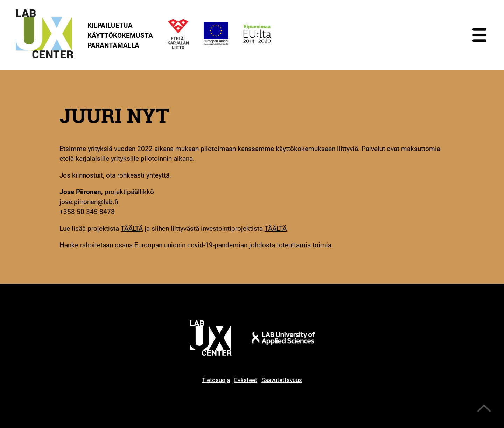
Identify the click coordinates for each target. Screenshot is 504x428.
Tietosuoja (216, 380)
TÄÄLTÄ (132, 229)
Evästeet (246, 380)
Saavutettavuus (282, 380)
